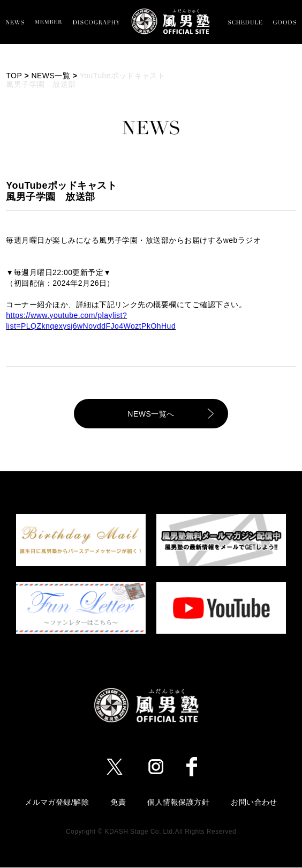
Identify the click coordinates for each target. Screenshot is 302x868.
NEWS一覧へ (151, 414)
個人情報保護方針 (178, 803)
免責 (118, 803)
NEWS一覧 (51, 76)
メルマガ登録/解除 (57, 803)
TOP (14, 76)
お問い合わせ (254, 803)
